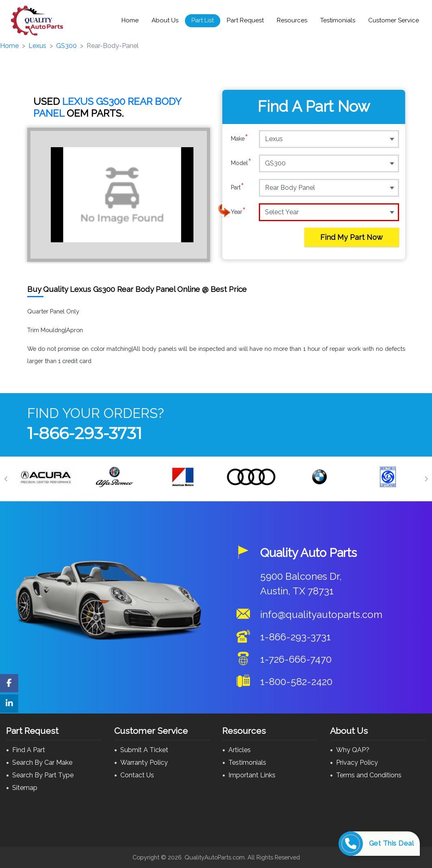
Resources (292, 20)
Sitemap (25, 788)
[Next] (426, 479)
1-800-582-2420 (296, 682)
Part (238, 187)
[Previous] (6, 479)
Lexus (37, 46)
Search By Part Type (43, 775)
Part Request (245, 20)
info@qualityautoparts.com (321, 615)
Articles (240, 750)
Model (241, 163)
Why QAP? (353, 750)
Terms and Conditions (369, 775)
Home (130, 20)
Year (238, 212)
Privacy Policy (357, 762)
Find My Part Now (352, 237)
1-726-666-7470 (296, 659)
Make (240, 139)
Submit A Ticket (144, 750)
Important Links (252, 775)
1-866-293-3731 (85, 433)
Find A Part (29, 750)
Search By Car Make (42, 762)
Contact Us (137, 775)
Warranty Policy (144, 762)
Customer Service (394, 20)
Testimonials (338, 20)
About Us (165, 20)
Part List (203, 20)
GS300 (66, 46)
